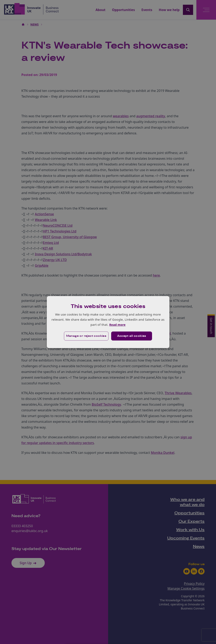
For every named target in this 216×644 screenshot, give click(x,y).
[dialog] (108, 322)
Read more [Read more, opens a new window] (117, 325)
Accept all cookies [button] (132, 336)
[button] (86, 336)
